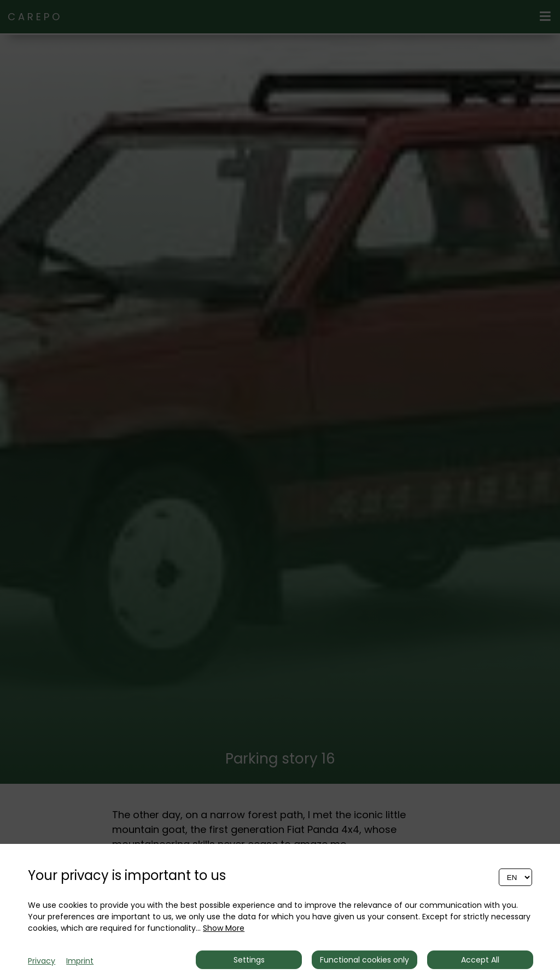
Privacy (42, 961)
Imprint (80, 961)
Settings (249, 960)
